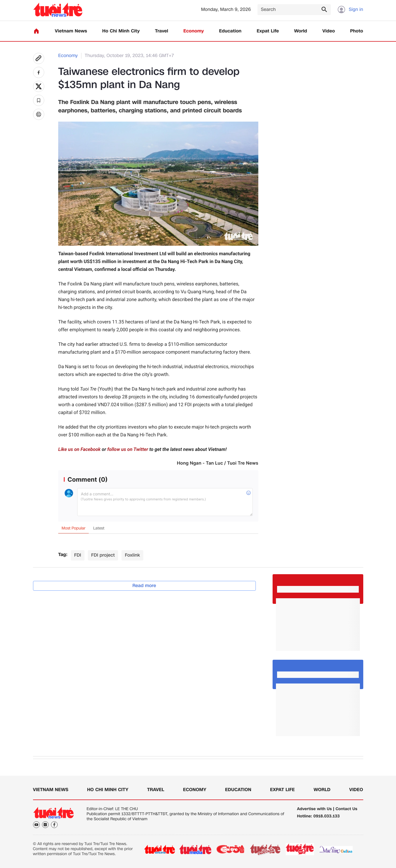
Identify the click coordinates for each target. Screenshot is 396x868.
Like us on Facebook (79, 450)
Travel (162, 31)
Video (329, 31)
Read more (144, 586)
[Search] (294, 10)
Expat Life (268, 31)
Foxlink (132, 555)
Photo (357, 31)
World (301, 31)
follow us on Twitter (128, 450)
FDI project (103, 555)
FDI (78, 555)
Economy (194, 31)
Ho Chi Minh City (121, 31)
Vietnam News (71, 31)
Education (230, 31)
